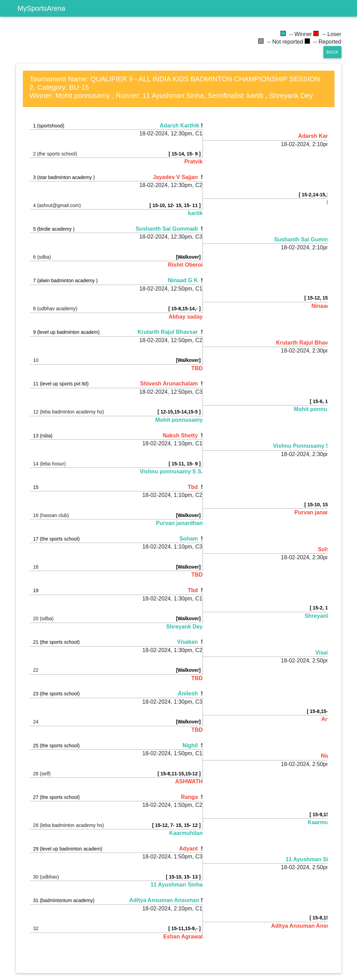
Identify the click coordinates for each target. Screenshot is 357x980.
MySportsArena (42, 8)
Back (332, 52)
